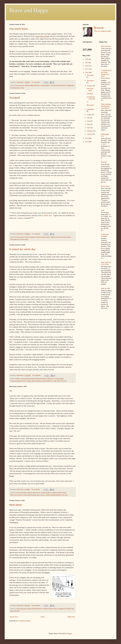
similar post (48, 215)
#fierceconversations (65, 237)
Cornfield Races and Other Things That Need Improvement (106, 74)
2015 (87, 138)
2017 (87, 69)
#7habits (17, 379)
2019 (87, 63)
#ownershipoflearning (30, 495)
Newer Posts (14, 617)
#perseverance (41, 495)
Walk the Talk (106, 288)
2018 (87, 66)
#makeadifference (48, 381)
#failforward (55, 237)
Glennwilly (100, 28)
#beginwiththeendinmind (32, 85)
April (89, 128)
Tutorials (104, 162)
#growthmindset (37, 381)
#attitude (29, 493)
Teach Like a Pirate (42, 36)
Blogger (69, 633)
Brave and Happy (29, 10)
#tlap (22, 88)
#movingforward (15, 239)
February (90, 131)
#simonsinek (25, 239)
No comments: (36, 82)
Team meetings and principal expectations (106, 106)
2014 (87, 142)
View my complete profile (102, 31)
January (90, 134)
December (90, 75)
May (89, 124)
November (90, 81)
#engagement (70, 85)
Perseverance (105, 186)
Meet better (16, 505)
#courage (29, 381)
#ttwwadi (64, 381)
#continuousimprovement (58, 85)
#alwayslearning (30, 237)
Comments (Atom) (24, 621)
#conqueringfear (45, 85)
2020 (87, 59)
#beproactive (36, 493)
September (91, 109)
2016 (87, 72)
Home (43, 617)
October (90, 86)
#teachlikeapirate (15, 88)
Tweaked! (15, 98)
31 (11, 391)
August (90, 115)
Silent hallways (106, 46)
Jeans (103, 210)
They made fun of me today (106, 263)
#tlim (59, 381)
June (89, 121)
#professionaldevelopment (54, 495)
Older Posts (71, 617)
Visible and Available (105, 235)
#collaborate (50, 379)
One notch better (19, 29)
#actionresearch (19, 85)
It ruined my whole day (22, 249)
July (89, 118)
